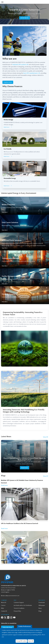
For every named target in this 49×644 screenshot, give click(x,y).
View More (5, 212)
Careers (3, 605)
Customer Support (19, 603)
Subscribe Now (7, 627)
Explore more (8, 82)
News (40, 608)
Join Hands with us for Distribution (23, 605)
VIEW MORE (25, 18)
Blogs (40, 611)
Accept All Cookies (21, 641)
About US (4, 603)
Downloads (42, 603)
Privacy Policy (17, 611)
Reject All (31, 641)
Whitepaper (42, 605)
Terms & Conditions (19, 608)
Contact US (4, 611)
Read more (8, 127)
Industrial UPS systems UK (20, 65)
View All (45, 437)
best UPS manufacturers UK (32, 73)
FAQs (2, 608)
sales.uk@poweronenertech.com (10, 596)
